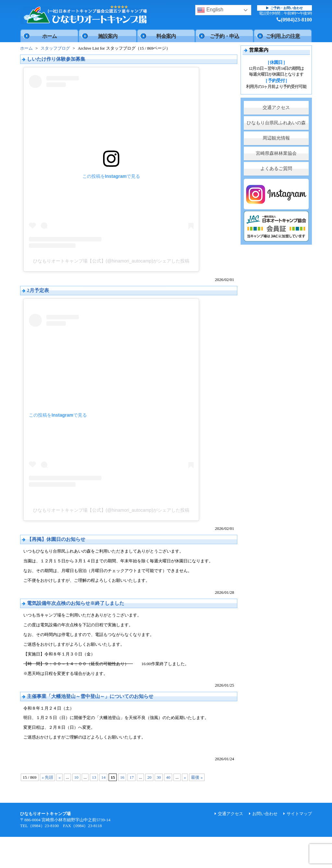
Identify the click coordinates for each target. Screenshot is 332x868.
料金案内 (166, 36)
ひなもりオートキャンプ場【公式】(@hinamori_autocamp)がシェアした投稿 (111, 261)
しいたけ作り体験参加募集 (56, 59)
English (210, 10)
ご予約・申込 (224, 36)
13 (94, 777)
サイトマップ (299, 814)
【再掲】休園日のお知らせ (56, 539)
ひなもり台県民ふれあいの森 (276, 123)
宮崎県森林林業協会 (276, 153)
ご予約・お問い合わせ (285, 8)
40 (168, 777)
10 (76, 777)
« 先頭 (48, 777)
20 (149, 777)
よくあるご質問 (276, 169)
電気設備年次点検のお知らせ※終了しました (76, 603)
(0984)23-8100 (294, 20)
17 (131, 777)
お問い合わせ (265, 814)
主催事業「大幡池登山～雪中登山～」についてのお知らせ (90, 696)
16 (122, 777)
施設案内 (108, 36)
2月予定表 (38, 290)
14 (103, 777)
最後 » (197, 777)
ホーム (49, 36)
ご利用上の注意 (283, 36)
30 (159, 777)
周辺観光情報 (276, 138)
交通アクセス (276, 108)
